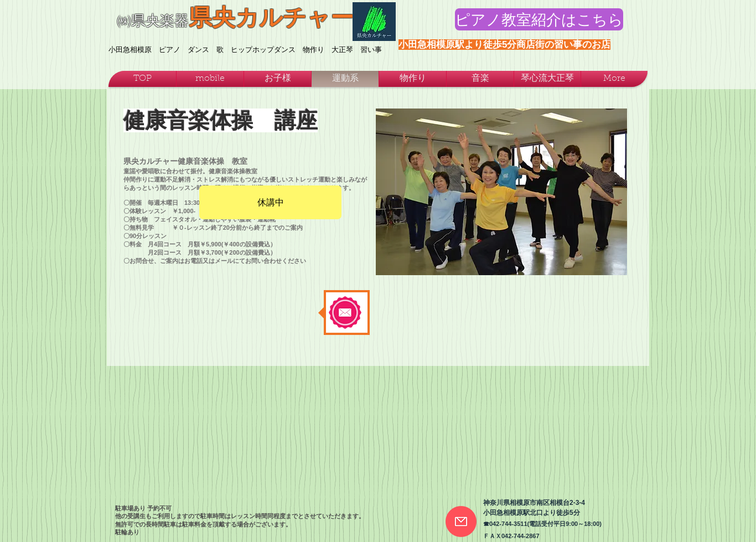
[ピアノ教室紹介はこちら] (539, 19)
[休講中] (270, 202)
